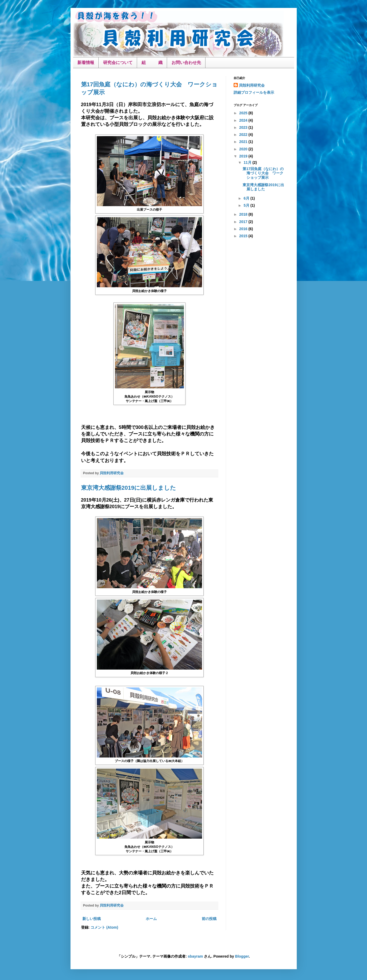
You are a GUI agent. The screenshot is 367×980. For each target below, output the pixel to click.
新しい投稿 (92, 919)
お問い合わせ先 (186, 63)
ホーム (151, 919)
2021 (244, 142)
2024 (244, 120)
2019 (244, 156)
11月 (248, 162)
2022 (244, 135)
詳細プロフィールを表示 (254, 92)
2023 (244, 127)
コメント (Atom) (104, 927)
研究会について (118, 63)
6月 (247, 198)
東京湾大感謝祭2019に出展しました (129, 488)
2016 (244, 229)
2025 (244, 113)
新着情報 (86, 63)
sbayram (195, 956)
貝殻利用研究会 (252, 85)
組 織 (152, 63)
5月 (247, 205)
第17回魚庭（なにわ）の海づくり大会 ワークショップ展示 (263, 173)
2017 (244, 222)
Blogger (242, 956)
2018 (244, 214)
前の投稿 (209, 919)
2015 (244, 236)
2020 (244, 149)
